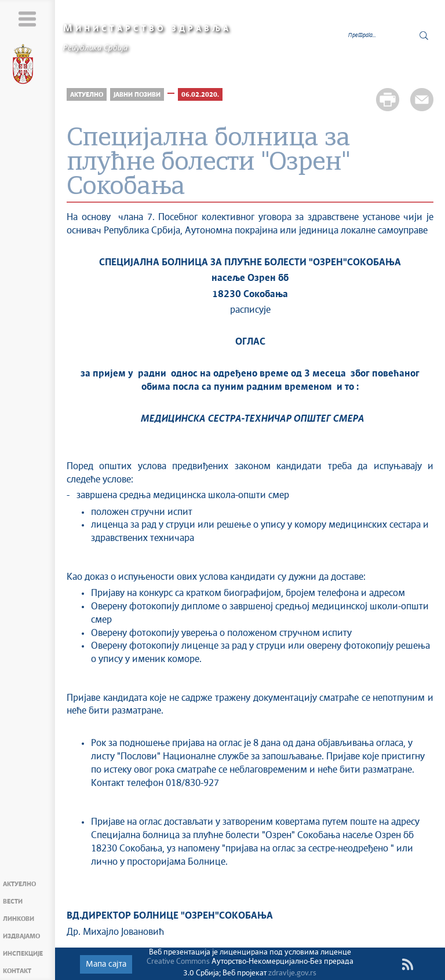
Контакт (17, 971)
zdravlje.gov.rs (292, 973)
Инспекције (23, 954)
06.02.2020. (200, 95)
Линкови (19, 919)
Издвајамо (21, 936)
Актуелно (19, 884)
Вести (13, 902)
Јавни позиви (137, 95)
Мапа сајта (106, 964)
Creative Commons (178, 962)
